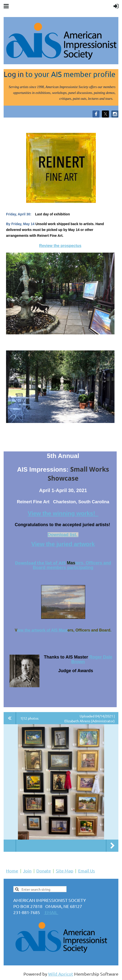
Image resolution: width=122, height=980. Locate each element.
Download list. (63, 535)
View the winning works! (63, 513)
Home (12, 871)
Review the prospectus (60, 246)
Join (27, 871)
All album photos (10, 718)
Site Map (65, 871)
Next (112, 846)
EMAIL (51, 912)
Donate (44, 871)
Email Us (87, 871)
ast (65, 630)
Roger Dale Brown (92, 659)
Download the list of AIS (40, 563)
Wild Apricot (61, 974)
